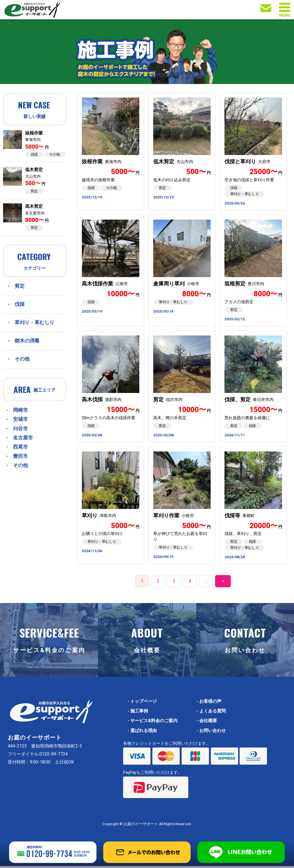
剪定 (34, 191)
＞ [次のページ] (223, 583)
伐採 (34, 154)
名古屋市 (23, 438)
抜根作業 (34, 133)
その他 (55, 154)
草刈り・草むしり (35, 322)
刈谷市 (20, 429)
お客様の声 (209, 703)
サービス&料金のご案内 (153, 723)
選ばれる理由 (142, 732)
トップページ (142, 703)
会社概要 (207, 723)
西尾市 (20, 447)
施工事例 (138, 713)
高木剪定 (34, 206)
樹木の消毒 (27, 341)
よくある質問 (211, 713)
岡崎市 (20, 410)
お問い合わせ (211, 732)
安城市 (20, 419)
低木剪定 (34, 170)
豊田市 (20, 456)
